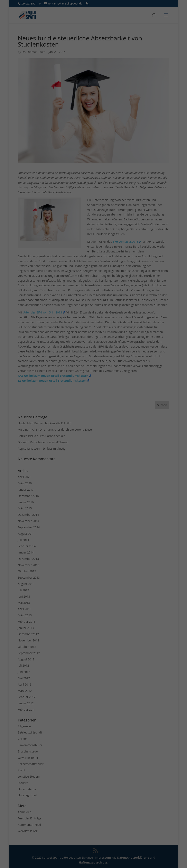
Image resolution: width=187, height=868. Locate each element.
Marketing (88, 63)
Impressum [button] (115, 122)
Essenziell (50, 63)
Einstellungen (57, 53)
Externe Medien (131, 63)
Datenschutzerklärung (83, 49)
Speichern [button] (93, 89)
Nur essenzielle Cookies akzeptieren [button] (93, 101)
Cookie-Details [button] (74, 122)
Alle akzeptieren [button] (93, 77)
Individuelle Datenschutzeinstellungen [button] (94, 113)
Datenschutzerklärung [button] (95, 122)
